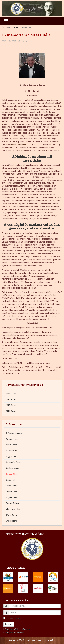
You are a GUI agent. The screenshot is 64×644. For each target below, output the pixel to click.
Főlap (17, 27)
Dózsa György (12, 515)
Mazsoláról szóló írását (20, 145)
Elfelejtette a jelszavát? (14, 632)
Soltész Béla (11, 474)
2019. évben (11, 405)
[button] (8, 577)
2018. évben (11, 411)
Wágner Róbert (12, 503)
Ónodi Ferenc (11, 521)
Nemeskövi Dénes (13, 462)
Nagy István (11, 457)
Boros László (11, 451)
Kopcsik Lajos (11, 492)
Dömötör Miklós (13, 439)
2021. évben (11, 394)
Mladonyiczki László (14, 509)
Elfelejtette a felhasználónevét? (17, 629)
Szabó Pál (10, 480)
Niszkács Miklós (13, 468)
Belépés (9, 624)
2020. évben (11, 399)
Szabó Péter (11, 486)
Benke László (11, 445)
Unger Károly (11, 498)
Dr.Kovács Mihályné (14, 433)
